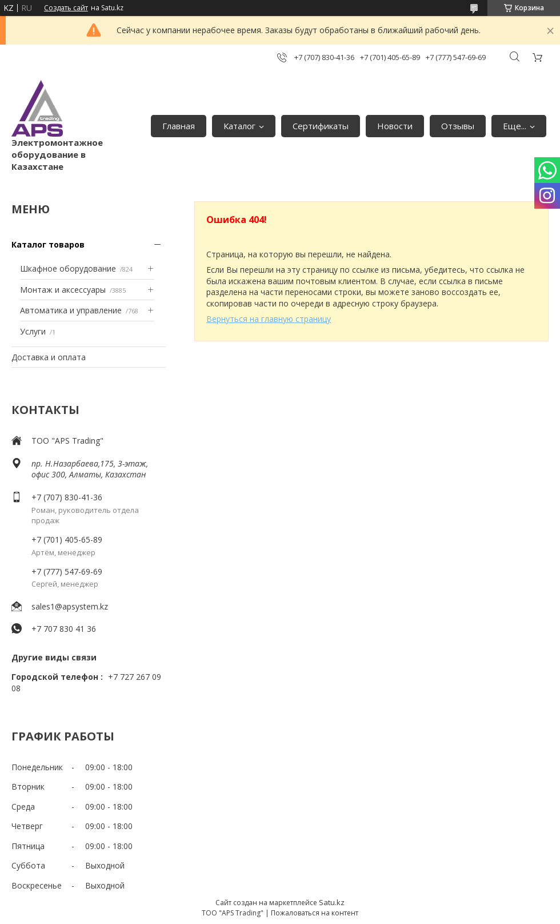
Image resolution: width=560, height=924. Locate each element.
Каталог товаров (48, 244)
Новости (395, 126)
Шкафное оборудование (68, 268)
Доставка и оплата (49, 357)
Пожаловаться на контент (315, 913)
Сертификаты (321, 126)
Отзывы (458, 126)
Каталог (239, 126)
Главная (179, 126)
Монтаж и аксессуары (63, 290)
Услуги (33, 331)
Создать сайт (66, 8)
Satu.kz (332, 902)
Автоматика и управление (71, 310)
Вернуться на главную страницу (269, 319)
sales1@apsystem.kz (70, 606)
